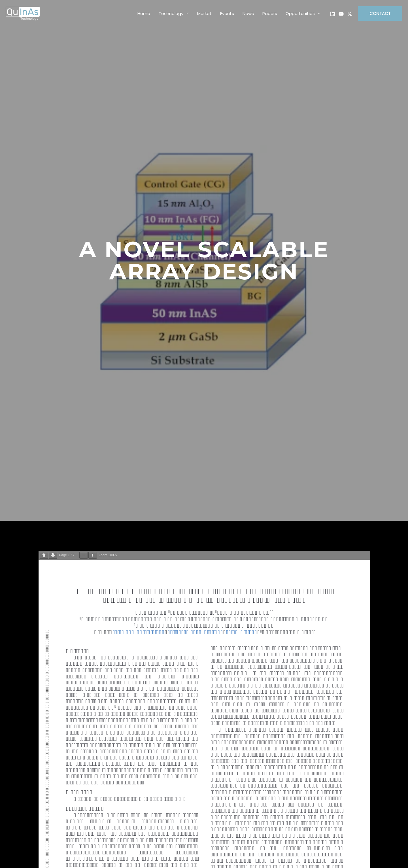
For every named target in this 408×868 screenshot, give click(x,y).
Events (227, 13)
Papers (270, 13)
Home (144, 13)
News (248, 13)
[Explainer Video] (341, 14)
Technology (171, 13)
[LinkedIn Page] (333, 14)
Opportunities (300, 13)
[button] (380, 13)
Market (204, 13)
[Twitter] (350, 14)
